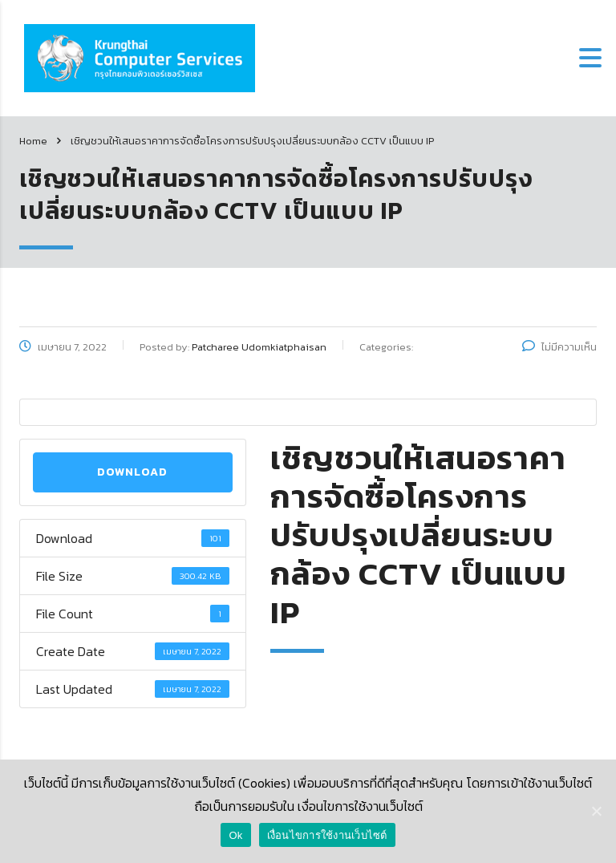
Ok (235, 835)
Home (33, 141)
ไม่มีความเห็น (559, 347)
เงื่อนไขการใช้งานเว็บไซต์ (327, 835)
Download (132, 472)
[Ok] (596, 811)
